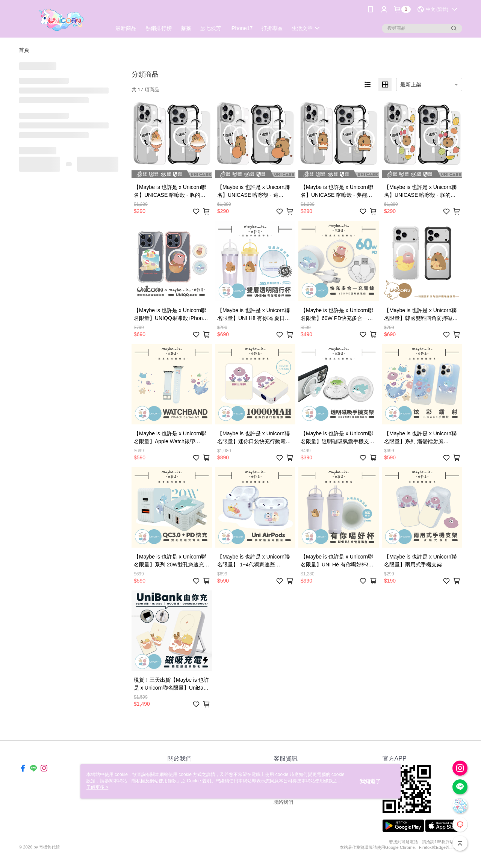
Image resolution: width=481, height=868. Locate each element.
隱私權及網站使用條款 (154, 781)
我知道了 (370, 781)
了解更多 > (97, 787)
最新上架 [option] (411, 85)
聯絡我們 (283, 802)
